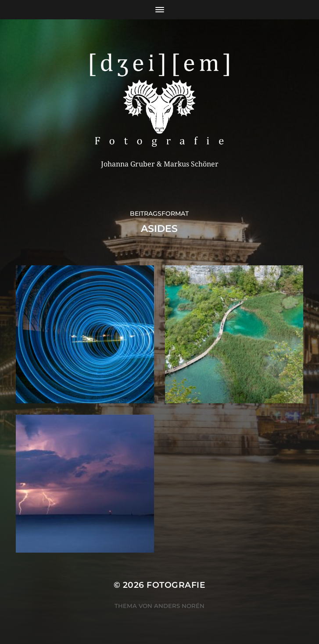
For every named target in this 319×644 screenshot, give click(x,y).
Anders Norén (179, 606)
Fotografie (176, 585)
